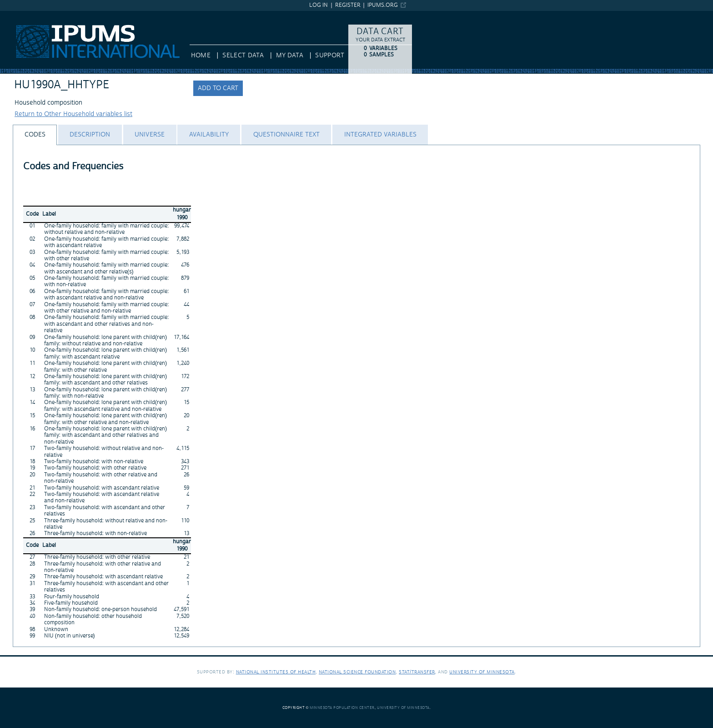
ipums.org (383, 5)
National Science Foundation (357, 672)
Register (348, 5)
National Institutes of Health (276, 672)
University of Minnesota (482, 672)
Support (329, 56)
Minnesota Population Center (342, 708)
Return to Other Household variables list (73, 114)
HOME (201, 56)
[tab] (35, 135)
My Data (290, 56)
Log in (319, 5)
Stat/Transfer (417, 672)
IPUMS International (29, 15)
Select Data (243, 56)
